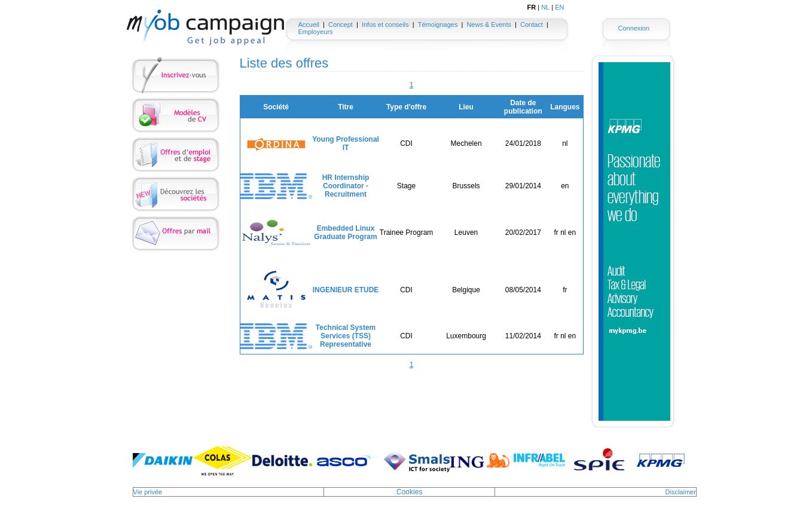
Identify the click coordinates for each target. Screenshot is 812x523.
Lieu (466, 107)
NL (545, 7)
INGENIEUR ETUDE (346, 290)
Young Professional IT (346, 143)
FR (532, 7)
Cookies (409, 492)
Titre (346, 107)
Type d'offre (406, 107)
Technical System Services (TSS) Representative (346, 336)
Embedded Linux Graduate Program (345, 233)
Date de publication (523, 107)
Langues (565, 107)
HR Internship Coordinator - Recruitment (346, 186)
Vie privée (148, 492)
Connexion (634, 28)
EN (559, 7)
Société (276, 107)
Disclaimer (681, 492)
